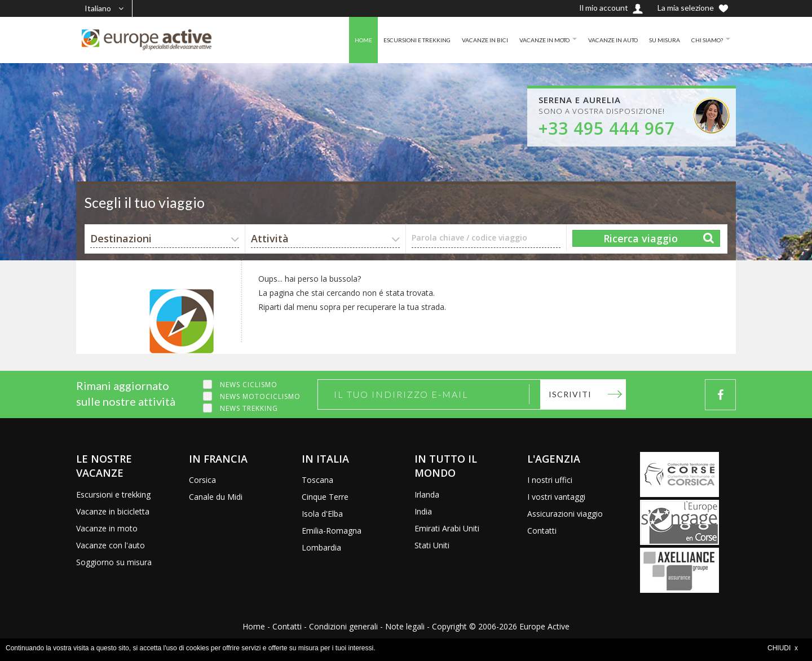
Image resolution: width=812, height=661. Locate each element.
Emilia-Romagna (332, 531)
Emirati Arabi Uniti (447, 528)
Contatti (542, 531)
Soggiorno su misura (114, 562)
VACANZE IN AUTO (600, 40)
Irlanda (427, 494)
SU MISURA (658, 40)
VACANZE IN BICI (456, 40)
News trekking (249, 408)
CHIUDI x (783, 648)
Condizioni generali (343, 626)
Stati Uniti (432, 545)
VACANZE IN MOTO (523, 40)
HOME (319, 40)
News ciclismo (249, 385)
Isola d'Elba (322, 514)
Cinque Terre (325, 497)
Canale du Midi (216, 497)
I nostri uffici (550, 480)
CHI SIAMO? (705, 40)
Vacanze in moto (107, 528)
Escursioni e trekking (113, 494)
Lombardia (321, 547)
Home (254, 626)
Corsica (202, 480)
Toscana (317, 480)
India (423, 511)
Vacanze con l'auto (111, 545)
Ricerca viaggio (641, 238)
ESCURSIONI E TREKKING (380, 40)
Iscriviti (570, 394)
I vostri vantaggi (556, 497)
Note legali (405, 626)
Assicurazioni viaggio (565, 514)
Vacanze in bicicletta (113, 511)
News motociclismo (260, 396)
